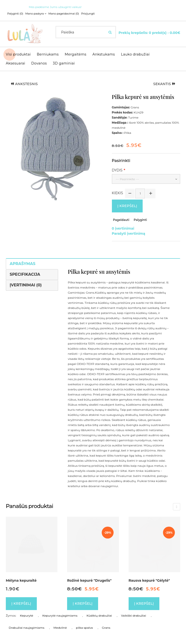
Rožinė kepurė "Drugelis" (89, 580)
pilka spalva (84, 628)
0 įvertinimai (123, 228)
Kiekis (117, 193)
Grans (106, 628)
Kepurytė (27, 616)
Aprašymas (23, 264)
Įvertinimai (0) (26, 285)
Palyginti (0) (15, 14)
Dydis (117, 170)
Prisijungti (88, 14)
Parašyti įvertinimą (129, 233)
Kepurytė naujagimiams (60, 616)
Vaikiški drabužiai (134, 616)
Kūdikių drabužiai (99, 616)
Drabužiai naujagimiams (27, 628)
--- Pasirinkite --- (128, 179)
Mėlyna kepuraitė (21, 580)
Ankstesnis (24, 84)
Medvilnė (60, 628)
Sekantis (164, 84)
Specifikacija (25, 274)
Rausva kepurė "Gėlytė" (149, 580)
